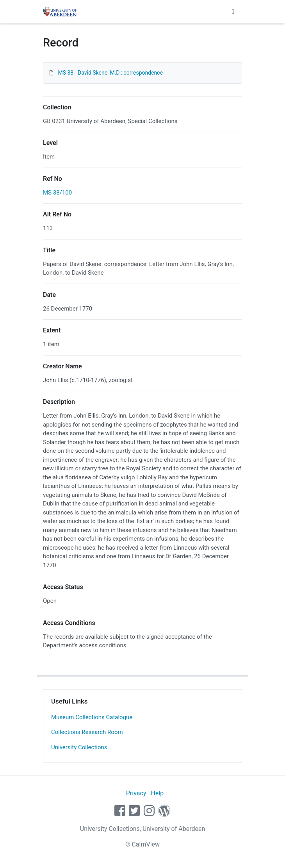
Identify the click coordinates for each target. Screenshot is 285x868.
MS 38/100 (57, 193)
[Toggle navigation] (233, 12)
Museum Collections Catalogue (92, 717)
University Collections (79, 747)
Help (157, 793)
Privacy (136, 793)
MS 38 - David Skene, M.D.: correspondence (110, 73)
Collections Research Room (87, 732)
